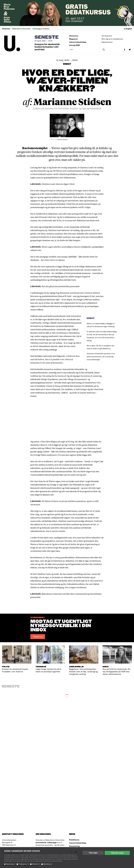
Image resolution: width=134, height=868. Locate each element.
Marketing (48, 864)
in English (128, 29)
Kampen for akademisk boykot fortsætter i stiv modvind (47, 47)
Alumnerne (74, 36)
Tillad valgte (93, 853)
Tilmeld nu (38, 637)
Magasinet (73, 39)
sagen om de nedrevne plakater (64, 207)
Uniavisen (6, 29)
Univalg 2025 (75, 45)
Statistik (36, 864)
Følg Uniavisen (107, 42)
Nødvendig (11, 864)
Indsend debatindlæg (78, 42)
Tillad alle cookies (117, 853)
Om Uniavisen (107, 36)
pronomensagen (38, 207)
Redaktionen (74, 840)
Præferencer (24, 864)
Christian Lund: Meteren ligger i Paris (58, 184)
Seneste (47, 37)
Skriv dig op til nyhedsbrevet (112, 39)
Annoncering (74, 846)
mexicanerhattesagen (88, 204)
